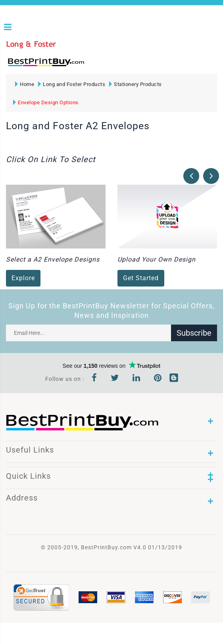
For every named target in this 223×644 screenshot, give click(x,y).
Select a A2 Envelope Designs (53, 259)
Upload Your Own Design (157, 259)
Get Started (141, 278)
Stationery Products (136, 84)
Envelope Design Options (46, 102)
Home (25, 84)
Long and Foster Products (72, 84)
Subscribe (194, 333)
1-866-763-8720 (100, 66)
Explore (23, 278)
